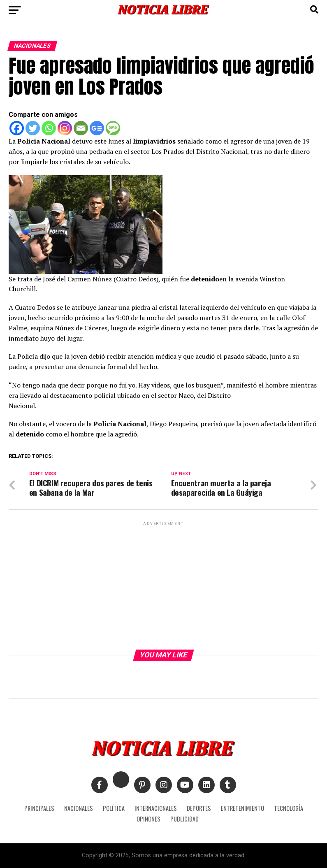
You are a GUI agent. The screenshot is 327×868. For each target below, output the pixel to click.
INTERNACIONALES (156, 808)
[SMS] (113, 128)
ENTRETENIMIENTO (242, 808)
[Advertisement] (164, 585)
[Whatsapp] (49, 128)
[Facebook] (17, 128)
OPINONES (148, 819)
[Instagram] (65, 128)
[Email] (81, 128)
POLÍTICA (114, 808)
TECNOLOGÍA (289, 808)
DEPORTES (199, 808)
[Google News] (97, 128)
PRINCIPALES (39, 808)
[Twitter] (33, 128)
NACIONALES (79, 808)
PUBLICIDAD (184, 819)
